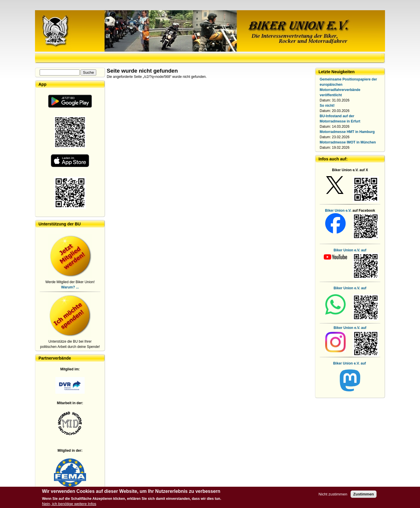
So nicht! (327, 106)
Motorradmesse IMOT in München (348, 142)
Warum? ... (70, 287)
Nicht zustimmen (333, 494)
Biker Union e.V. (338, 211)
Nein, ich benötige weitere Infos (69, 504)
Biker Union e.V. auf (350, 288)
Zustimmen (364, 494)
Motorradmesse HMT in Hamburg (347, 132)
